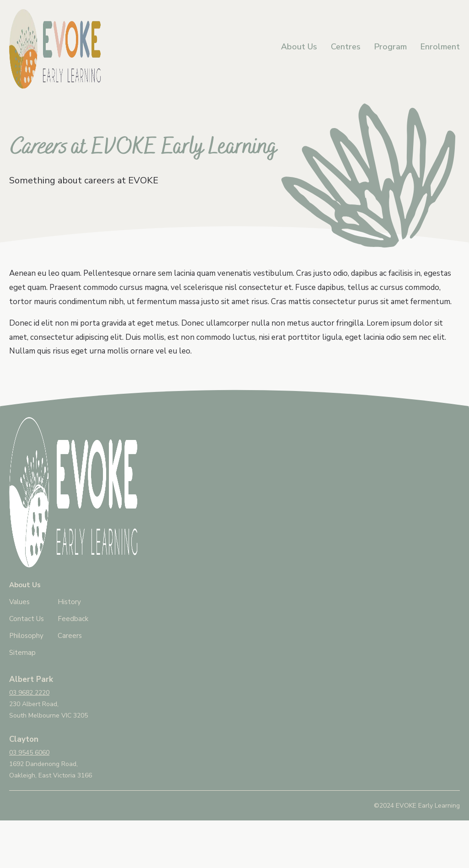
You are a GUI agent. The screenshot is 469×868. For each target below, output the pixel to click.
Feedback (73, 619)
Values (19, 602)
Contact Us (27, 619)
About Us (299, 47)
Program (391, 47)
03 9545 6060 (29, 753)
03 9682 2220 (29, 693)
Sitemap (22, 653)
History (69, 602)
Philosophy (26, 636)
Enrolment (440, 47)
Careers (70, 636)
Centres (346, 47)
